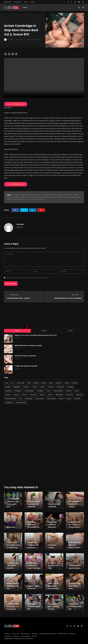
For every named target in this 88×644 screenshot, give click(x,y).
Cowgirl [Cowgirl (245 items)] (42, 387)
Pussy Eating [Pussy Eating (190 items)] (29, 398)
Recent (17, 330)
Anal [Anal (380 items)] (7, 383)
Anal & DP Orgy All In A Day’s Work (74, 586)
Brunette (37, 195)
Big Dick (18, 195)
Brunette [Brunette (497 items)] (8, 387)
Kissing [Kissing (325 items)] (42, 394)
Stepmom (10, 199)
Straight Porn (19, 199)
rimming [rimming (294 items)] (69, 398)
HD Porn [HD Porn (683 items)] (25, 394)
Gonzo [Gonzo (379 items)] (77, 390)
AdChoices (35, 633)
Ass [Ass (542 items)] (12, 383)
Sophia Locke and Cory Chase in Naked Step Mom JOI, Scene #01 (13, 547)
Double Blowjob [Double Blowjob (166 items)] (29, 390)
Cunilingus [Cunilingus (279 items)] (70, 387)
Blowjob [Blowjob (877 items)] (75, 383)
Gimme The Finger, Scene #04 (26, 355)
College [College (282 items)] (35, 387)
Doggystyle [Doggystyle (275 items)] (18, 390)
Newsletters (8, 636)
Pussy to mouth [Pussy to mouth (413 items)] (51, 398)
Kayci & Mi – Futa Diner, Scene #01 (53, 524)
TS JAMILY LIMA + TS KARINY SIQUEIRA (12, 565)
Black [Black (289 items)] (51, 383)
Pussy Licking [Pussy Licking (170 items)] (40, 398)
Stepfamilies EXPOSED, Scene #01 (75, 606)
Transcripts (16, 636)
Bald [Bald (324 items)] (29, 383)
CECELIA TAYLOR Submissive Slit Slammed (34, 504)
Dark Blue (20, 224)
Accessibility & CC (26, 633)
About (26, 2)
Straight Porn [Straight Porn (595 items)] (9, 402)
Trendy (71, 330)
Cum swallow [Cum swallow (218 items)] (60, 387)
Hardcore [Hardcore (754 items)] (16, 394)
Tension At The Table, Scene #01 (12, 504)
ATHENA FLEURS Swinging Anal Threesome (13, 606)
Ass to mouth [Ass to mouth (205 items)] (21, 383)
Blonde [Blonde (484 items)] (67, 383)
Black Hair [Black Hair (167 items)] (59, 383)
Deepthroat (68, 195)
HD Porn (30, 197)
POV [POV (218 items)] (20, 398)
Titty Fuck (41, 199)
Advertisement (17, 2)
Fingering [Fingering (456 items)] (69, 390)
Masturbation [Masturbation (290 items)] (59, 394)
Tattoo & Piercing (31, 199)
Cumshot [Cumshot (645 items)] (51, 387)
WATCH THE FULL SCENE (16, 104)
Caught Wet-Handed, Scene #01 (27, 366)
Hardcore (23, 197)
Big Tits (24, 195)
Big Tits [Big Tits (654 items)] (44, 383)
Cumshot (52, 195)
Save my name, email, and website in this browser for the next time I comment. (28, 278)
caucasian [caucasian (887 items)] (26, 387)
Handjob (16, 197)
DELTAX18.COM (29, 638)
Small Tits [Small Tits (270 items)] (77, 398)
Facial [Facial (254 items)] (48, 390)
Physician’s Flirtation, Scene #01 (34, 606)
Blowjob (30, 195)
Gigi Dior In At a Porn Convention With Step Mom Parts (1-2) (36, 335)
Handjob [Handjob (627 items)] (8, 394)
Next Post (77, 295)
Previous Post (13, 295)
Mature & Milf (45, 197)
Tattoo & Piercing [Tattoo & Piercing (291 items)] (21, 402)
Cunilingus (60, 195)
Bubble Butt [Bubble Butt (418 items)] (17, 387)
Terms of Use (15, 633)
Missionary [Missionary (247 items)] (70, 394)
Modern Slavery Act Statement (48, 633)
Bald (13, 195)
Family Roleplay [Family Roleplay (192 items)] (58, 390)
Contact (32, 2)
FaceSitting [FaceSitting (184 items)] (40, 390)
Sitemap (34, 636)
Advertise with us (63, 633)
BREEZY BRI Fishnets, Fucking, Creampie (29, 345)
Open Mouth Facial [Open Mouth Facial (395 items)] (11, 398)
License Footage (26, 636)
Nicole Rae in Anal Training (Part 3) (53, 606)
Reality (78, 197)
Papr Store (73, 633)
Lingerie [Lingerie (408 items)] (50, 394)
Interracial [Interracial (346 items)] (34, 394)
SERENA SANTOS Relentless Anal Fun (13, 586)
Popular (44, 330)
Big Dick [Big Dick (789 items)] (36, 383)
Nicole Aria (11, 527)
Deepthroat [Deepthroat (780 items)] (8, 390)
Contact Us (7, 633)
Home (25, 8)
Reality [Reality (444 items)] (61, 398)
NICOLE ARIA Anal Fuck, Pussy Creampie (34, 565)
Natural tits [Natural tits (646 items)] (79, 394)
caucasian (45, 195)
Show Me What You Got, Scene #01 (68, 298)
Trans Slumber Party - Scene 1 (18, 298)
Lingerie (37, 197)
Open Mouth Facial (57, 197)
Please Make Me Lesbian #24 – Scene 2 (75, 504)
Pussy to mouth (69, 197)
